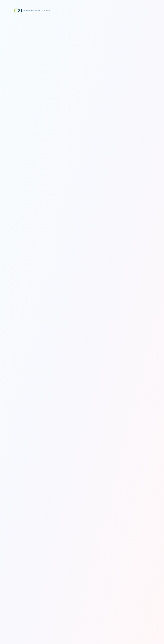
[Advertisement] (82, 30)
